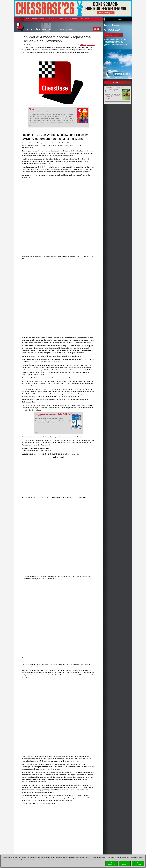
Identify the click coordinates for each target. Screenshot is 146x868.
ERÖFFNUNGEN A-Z (39, 19)
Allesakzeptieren (138, 864)
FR (81, 30)
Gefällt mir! (83, 45)
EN (77, 30)
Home (27, 19)
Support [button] (74, 19)
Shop (19, 19)
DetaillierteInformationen (111, 864)
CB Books (64, 19)
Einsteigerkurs (87, 19)
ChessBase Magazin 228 (114, 88)
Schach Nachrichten (39, 29)
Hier (37, 859)
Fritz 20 (31, 109)
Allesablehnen (125, 864)
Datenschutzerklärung (109, 859)
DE (75, 30)
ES (79, 30)
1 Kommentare (91, 45)
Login (120, 19)
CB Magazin (53, 19)
